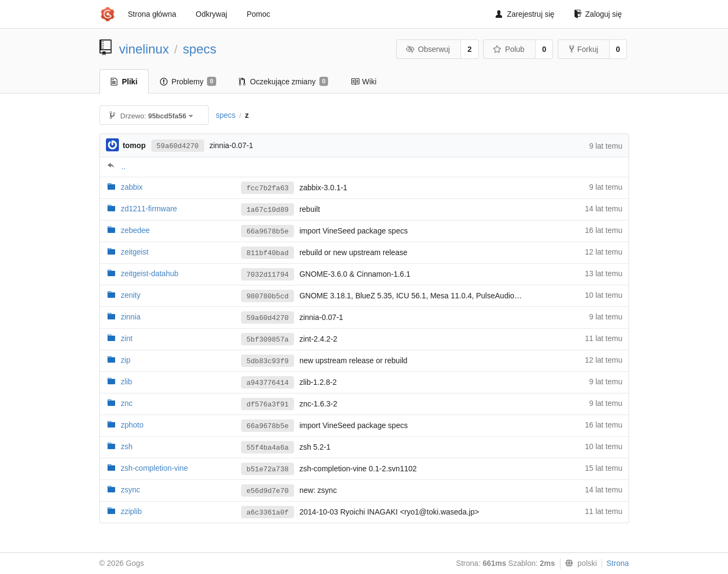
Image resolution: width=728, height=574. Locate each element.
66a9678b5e (268, 232)
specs (199, 49)
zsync (130, 490)
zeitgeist (134, 252)
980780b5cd (268, 296)
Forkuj (584, 49)
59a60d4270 (178, 146)
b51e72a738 (268, 469)
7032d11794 (268, 275)
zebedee (135, 230)
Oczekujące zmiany (284, 82)
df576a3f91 (268, 405)
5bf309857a (268, 340)
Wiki (363, 82)
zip (125, 360)
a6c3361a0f (268, 513)
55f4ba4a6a (268, 448)
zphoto (132, 425)
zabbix (131, 187)
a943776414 (268, 383)
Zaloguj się (598, 14)
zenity (131, 295)
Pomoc (258, 14)
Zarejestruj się (525, 14)
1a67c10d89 (268, 210)
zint (126, 338)
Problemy (188, 82)
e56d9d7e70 (268, 491)
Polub (509, 49)
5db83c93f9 (268, 361)
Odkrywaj (211, 14)
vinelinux (144, 49)
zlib (126, 382)
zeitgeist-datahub (149, 273)
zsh (126, 446)
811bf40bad (268, 253)
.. (124, 166)
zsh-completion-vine (154, 468)
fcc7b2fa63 (268, 188)
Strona (617, 563)
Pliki (124, 82)
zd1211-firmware (149, 209)
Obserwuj (428, 49)
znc (126, 403)
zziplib (131, 511)
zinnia (131, 317)
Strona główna (152, 14)
